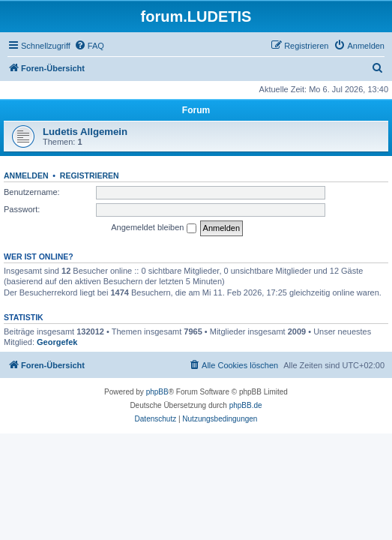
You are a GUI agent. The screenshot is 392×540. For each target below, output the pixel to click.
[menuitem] (89, 46)
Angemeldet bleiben (153, 228)
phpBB (157, 392)
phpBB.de (246, 405)
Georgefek (57, 342)
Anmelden (26, 175)
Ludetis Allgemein (85, 132)
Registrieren (90, 175)
